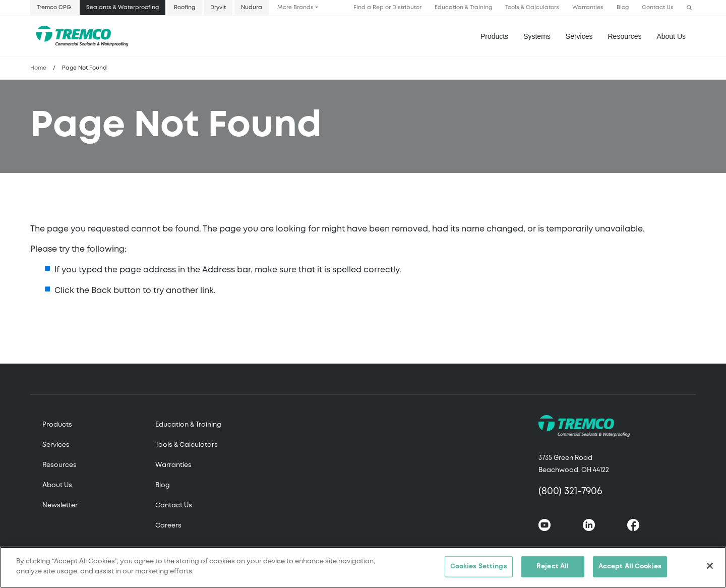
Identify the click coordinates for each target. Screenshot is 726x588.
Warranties (588, 8)
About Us (671, 36)
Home (38, 68)
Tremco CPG (54, 8)
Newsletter (60, 506)
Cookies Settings (479, 571)
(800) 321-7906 (570, 491)
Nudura (252, 8)
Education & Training (463, 8)
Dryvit (218, 8)
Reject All (553, 571)
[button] (689, 8)
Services (56, 445)
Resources (625, 36)
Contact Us (658, 8)
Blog (623, 8)
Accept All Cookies (630, 571)
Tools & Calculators (532, 8)
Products (494, 36)
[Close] (710, 570)
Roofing (185, 8)
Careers (168, 526)
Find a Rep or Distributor (387, 8)
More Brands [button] (295, 8)
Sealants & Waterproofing (123, 8)
